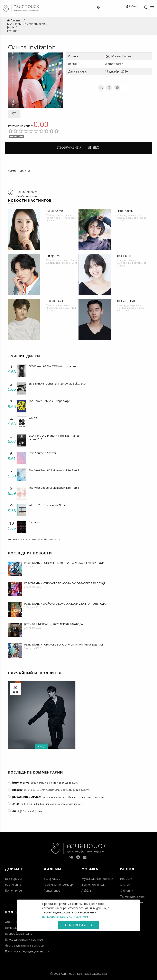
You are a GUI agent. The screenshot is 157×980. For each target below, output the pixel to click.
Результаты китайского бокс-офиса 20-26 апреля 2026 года (65, 583)
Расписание (13, 885)
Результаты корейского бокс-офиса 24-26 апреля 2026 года (65, 604)
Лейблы (87, 890)
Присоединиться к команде (24, 939)
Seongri (42, 746)
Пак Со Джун (126, 301)
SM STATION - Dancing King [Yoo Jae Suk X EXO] (58, 384)
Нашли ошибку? (27, 192)
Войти (132, 6)
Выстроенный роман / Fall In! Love (132, 264)
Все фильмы (52, 879)
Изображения (69, 147)
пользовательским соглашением (65, 917)
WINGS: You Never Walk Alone (47, 505)
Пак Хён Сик (55, 301)
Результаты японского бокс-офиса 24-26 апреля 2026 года (64, 563)
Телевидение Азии (133, 896)
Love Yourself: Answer (42, 453)
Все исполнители (94, 885)
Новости (126, 879)
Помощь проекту (17, 928)
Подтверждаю (78, 925)
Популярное (13, 890)
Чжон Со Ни (125, 211)
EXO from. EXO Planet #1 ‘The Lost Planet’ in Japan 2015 (55, 437)
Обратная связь (16, 922)
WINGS (33, 418)
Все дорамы (13, 879)
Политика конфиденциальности (27, 951)
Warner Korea (114, 64)
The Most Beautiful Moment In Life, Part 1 (54, 488)
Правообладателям (19, 934)
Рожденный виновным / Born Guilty (131, 309)
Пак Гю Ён (124, 256)
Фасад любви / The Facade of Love (61, 219)
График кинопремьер (58, 885)
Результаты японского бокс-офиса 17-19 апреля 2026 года (64, 644)
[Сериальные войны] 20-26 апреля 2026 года (54, 624)
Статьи (125, 885)
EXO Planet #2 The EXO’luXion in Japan (52, 366)
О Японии (127, 890)
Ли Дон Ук (53, 256)
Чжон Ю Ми (55, 211)
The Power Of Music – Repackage (49, 401)
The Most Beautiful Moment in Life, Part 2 (54, 470)
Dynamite (35, 522)
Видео (94, 147)
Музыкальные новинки (97, 879)
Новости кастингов (30, 201)
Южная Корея (121, 56)
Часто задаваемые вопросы (24, 945)
